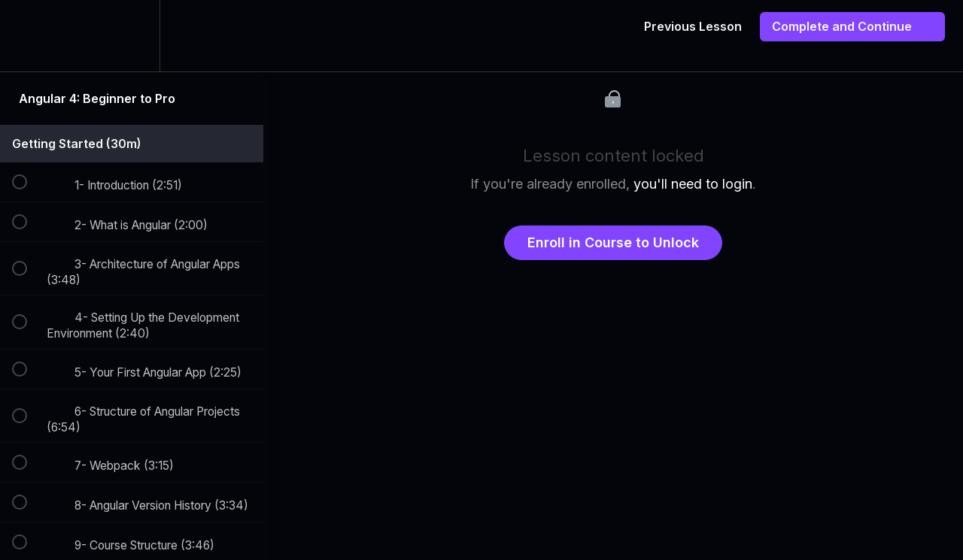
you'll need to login (693, 184)
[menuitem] (132, 36)
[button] (28, 36)
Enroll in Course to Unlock (613, 242)
